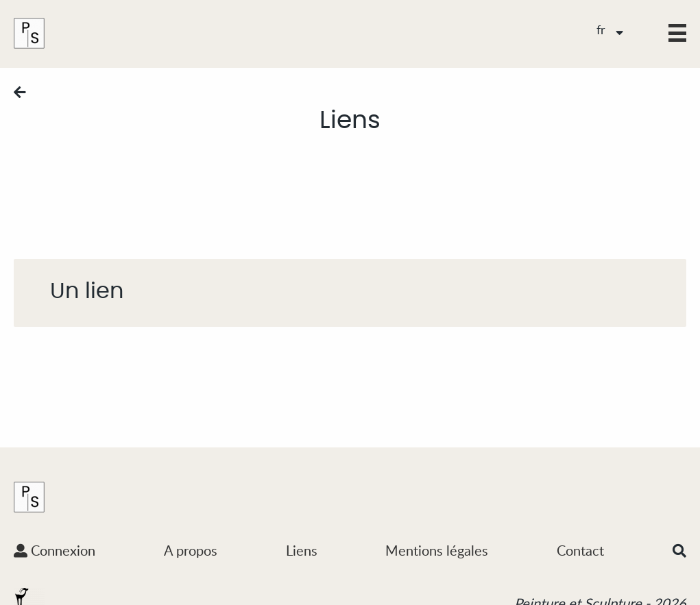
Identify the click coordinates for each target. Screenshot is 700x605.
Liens (302, 550)
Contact (580, 550)
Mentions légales (437, 550)
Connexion (55, 550)
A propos (191, 550)
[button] (677, 33)
